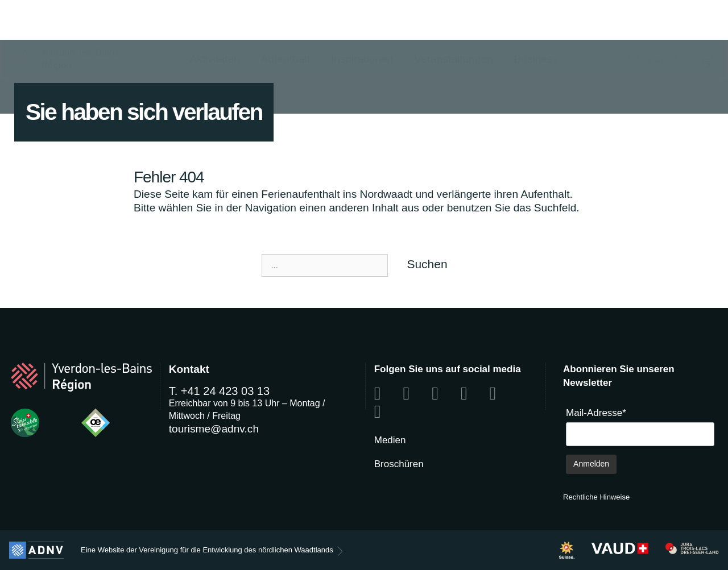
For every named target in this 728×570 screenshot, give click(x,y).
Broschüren (399, 464)
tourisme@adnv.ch (214, 429)
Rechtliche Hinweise (596, 497)
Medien (390, 440)
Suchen (427, 264)
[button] (635, 21)
